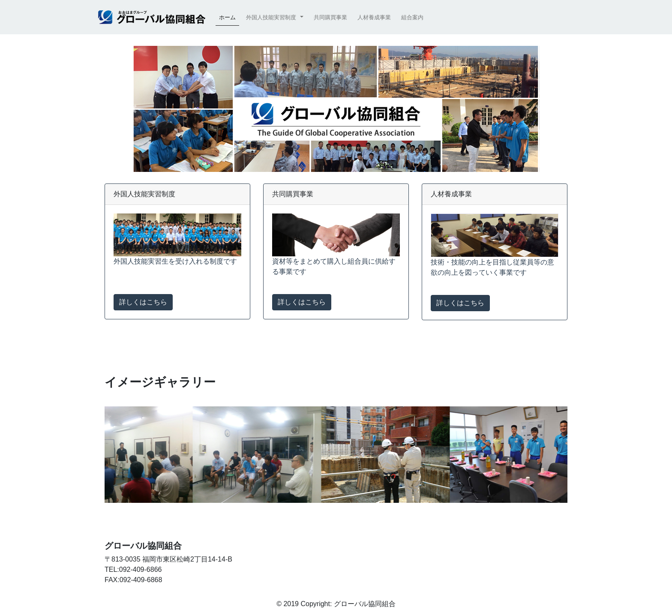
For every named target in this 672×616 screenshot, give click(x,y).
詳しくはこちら (143, 302)
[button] (275, 17)
